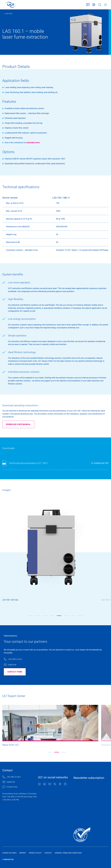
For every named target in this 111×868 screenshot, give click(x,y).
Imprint (23, 853)
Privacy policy (35, 853)
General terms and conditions (68, 853)
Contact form (88, 5)
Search (100, 5)
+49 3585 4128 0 (15, 659)
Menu (105, 5)
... (3, 13)
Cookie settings (9, 853)
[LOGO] (10, 5)
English (94, 5)
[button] (31, 616)
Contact (48, 853)
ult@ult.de (12, 665)
